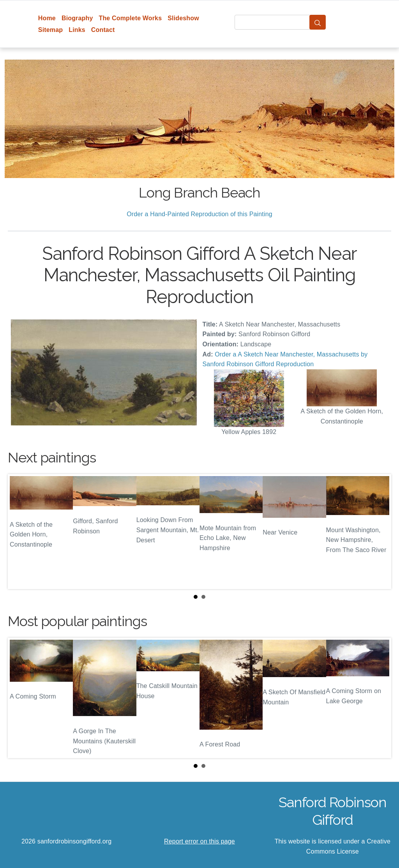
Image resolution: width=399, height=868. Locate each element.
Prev (20, 532)
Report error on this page (199, 841)
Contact (103, 30)
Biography (77, 18)
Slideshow (183, 18)
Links (77, 30)
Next (379, 532)
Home (47, 18)
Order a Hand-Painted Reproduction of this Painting (199, 214)
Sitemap (50, 30)
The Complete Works (130, 18)
